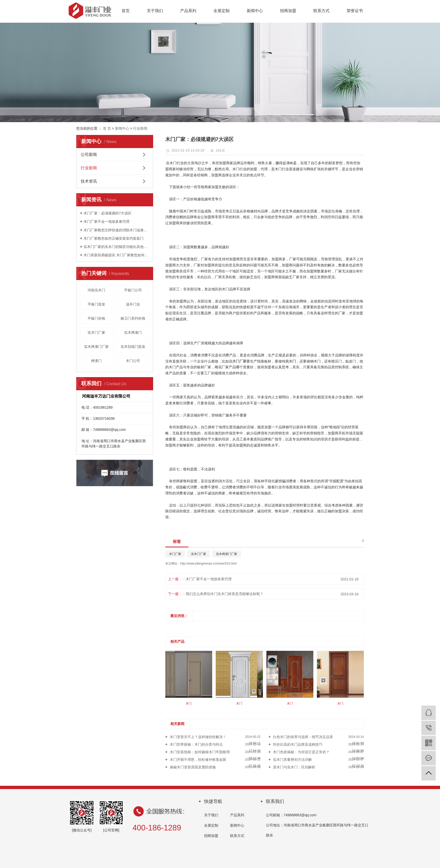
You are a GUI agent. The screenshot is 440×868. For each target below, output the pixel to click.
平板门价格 (96, 318)
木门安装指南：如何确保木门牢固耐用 (199, 752)
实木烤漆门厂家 (96, 347)
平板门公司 (133, 290)
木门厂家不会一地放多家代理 (106, 221)
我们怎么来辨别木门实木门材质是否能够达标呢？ (225, 594)
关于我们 (155, 11)
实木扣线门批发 (133, 347)
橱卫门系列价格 (133, 318)
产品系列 (188, 11)
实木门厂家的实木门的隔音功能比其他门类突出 (116, 247)
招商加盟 (288, 11)
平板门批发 (96, 304)
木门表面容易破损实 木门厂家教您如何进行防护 (116, 255)
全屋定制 (222, 11)
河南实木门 (96, 290)
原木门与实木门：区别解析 (294, 767)
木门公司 (133, 361)
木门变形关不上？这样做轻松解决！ (198, 737)
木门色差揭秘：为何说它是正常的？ (301, 752)
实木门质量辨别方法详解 (292, 760)
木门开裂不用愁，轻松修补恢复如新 (198, 760)
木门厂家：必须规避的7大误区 (107, 213)
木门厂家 (175, 554)
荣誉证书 (355, 11)
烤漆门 (96, 361)
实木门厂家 (96, 332)
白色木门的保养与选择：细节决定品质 (302, 737)
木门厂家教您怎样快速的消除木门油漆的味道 (116, 230)
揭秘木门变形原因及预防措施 (192, 767)
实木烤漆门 (133, 332)
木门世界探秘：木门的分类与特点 (196, 744)
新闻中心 (255, 11)
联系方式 (321, 11)
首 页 (107, 128)
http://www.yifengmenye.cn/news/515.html (209, 564)
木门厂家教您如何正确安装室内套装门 (114, 238)
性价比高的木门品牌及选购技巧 (297, 744)
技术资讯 (89, 181)
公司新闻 (89, 155)
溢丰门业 (133, 304)
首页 (126, 11)
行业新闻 (140, 128)
